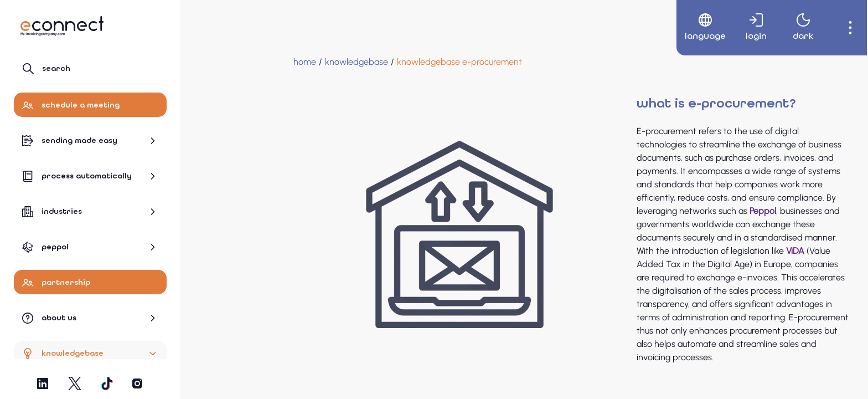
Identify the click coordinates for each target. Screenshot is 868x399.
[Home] (217, 62)
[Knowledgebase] (269, 62)
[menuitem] (694, 28)
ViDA (708, 251)
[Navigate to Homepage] (62, 26)
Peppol (675, 211)
